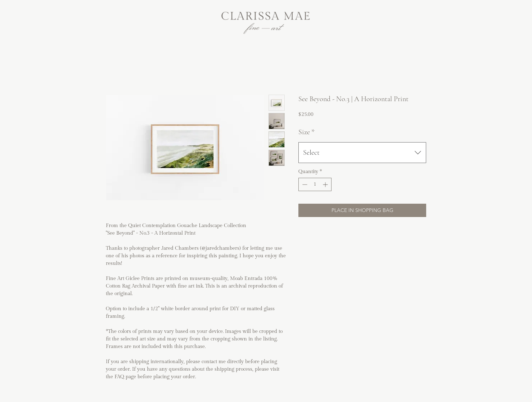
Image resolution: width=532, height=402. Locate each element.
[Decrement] (304, 184)
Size (306, 132)
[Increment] (326, 184)
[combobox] (362, 153)
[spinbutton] (315, 184)
